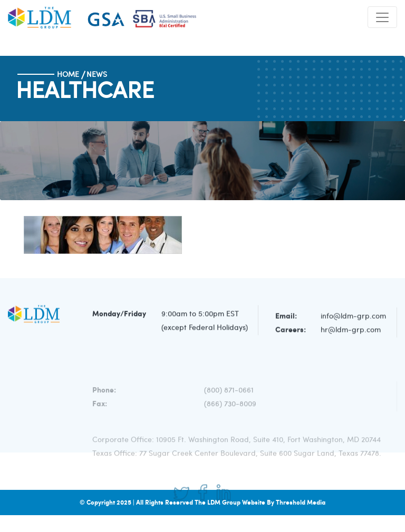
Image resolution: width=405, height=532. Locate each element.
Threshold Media (301, 502)
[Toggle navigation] (382, 17)
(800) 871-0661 (229, 397)
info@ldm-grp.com (353, 317)
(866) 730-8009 (230, 411)
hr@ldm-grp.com (351, 331)
